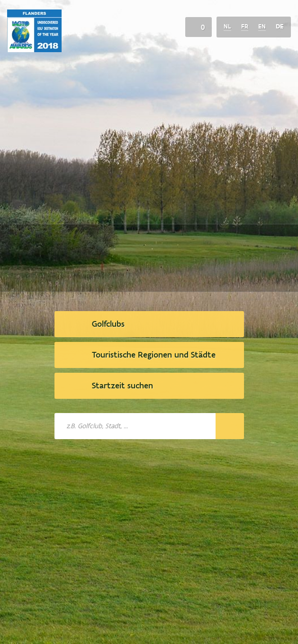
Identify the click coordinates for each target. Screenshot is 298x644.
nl (227, 26)
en (262, 26)
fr (245, 26)
